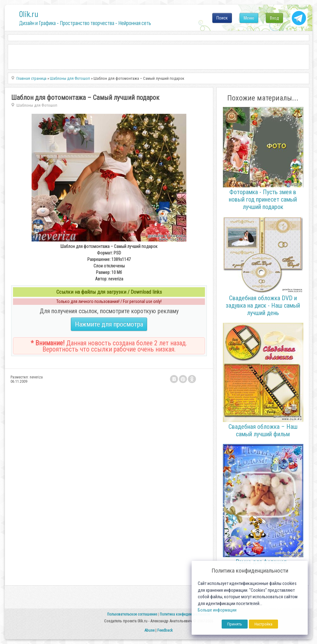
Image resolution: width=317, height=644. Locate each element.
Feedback (165, 630)
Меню (249, 18)
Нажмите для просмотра (109, 324)
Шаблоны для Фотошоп (37, 105)
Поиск (222, 18)
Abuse (149, 630)
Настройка (263, 624)
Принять (235, 624)
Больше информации (217, 610)
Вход (274, 18)
